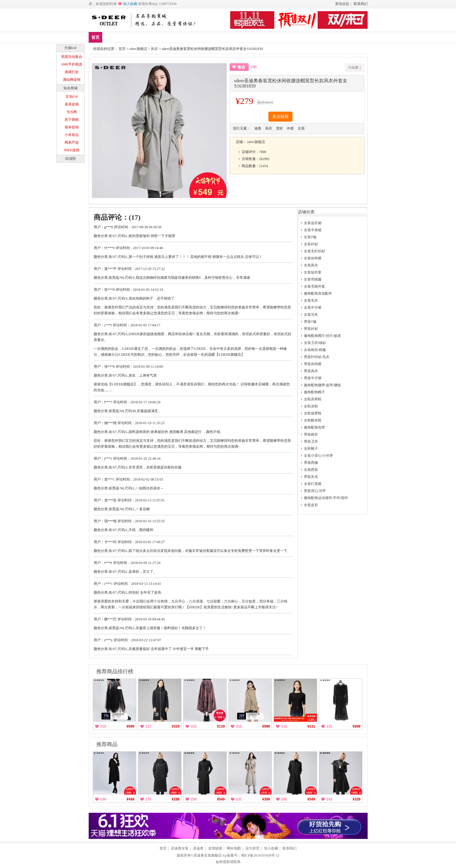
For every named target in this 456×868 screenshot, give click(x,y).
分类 (197, 37)
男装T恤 (310, 322)
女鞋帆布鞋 (313, 420)
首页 (95, 37)
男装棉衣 (311, 434)
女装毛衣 (311, 300)
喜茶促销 (72, 104)
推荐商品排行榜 (115, 671)
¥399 (266, 799)
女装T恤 (310, 237)
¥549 (221, 799)
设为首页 (253, 848)
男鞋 (163, 37)
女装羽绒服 (313, 279)
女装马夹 (311, 315)
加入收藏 (130, 4)
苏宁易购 (72, 120)
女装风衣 (311, 265)
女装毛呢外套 (314, 286)
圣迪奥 (198, 848)
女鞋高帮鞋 (313, 399)
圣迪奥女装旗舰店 (208, 855)
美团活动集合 (72, 57)
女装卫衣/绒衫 (315, 343)
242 (329, 799)
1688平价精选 (72, 64)
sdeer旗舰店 (138, 49)
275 (149, 799)
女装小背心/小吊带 (318, 456)
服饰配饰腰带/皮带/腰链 (323, 385)
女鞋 (145, 37)
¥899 (357, 726)
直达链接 (280, 116)
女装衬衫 (311, 244)
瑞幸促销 (72, 127)
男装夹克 (311, 477)
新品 (111, 37)
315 (284, 726)
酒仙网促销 (72, 80)
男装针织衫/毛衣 (317, 357)
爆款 (128, 37)
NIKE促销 (71, 150)
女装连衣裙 (313, 223)
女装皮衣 (311, 505)
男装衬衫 (311, 329)
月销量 (355, 68)
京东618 (72, 97)
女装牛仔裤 (313, 308)
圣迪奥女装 (180, 848)
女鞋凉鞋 (311, 406)
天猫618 (70, 48)
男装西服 (311, 463)
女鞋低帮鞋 (313, 413)
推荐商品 (107, 744)
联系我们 (361, 4)
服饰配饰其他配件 (318, 293)
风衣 (154, 49)
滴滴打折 (72, 72)
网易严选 (72, 142)
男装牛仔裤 (313, 378)
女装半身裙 (313, 230)
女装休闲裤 (313, 258)
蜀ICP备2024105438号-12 (260, 855)
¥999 (266, 726)
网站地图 (234, 848)
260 (284, 799)
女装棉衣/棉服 (315, 350)
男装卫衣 (311, 441)
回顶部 (70, 159)
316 (194, 726)
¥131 (311, 726)
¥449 (131, 799)
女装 (180, 37)
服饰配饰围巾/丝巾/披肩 (323, 336)
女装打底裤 (313, 484)
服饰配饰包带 (314, 427)
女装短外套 (313, 272)
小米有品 (72, 135)
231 (239, 799)
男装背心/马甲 (315, 491)
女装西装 (311, 470)
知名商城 (70, 88)
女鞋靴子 (311, 449)
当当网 (72, 112)
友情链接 (215, 848)
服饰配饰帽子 (314, 392)
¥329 (176, 726)
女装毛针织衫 (314, 251)
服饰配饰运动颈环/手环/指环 (326, 498)
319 (103, 726)
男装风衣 (311, 371)
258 (103, 799)
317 (149, 726)
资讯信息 (342, 4)
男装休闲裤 (313, 364)
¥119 (221, 726)
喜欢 (241, 67)
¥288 (176, 799)
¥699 (131, 726)
